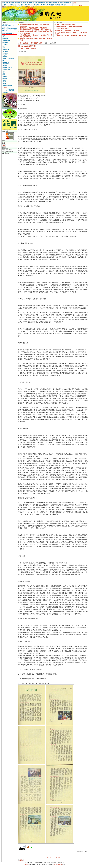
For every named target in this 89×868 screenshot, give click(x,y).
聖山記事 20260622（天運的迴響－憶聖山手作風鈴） (36, 30)
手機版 (81, 5)
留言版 (4, 81)
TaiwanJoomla (58, 864)
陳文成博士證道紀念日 (8, 26)
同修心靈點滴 (6, 70)
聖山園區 (12, 3)
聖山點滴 (5, 45)
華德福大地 (13, 5)
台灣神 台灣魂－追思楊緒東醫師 (65, 25)
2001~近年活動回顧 (8, 90)
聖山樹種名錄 (38, 5)
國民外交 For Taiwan (8, 58)
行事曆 (35, 3)
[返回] (21, 860)
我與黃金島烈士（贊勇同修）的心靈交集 (67, 30)
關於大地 (5, 38)
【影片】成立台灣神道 (62, 28)
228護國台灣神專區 (52, 3)
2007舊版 (63, 5)
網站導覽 (57, 5)
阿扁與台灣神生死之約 (65, 3)
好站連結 (5, 92)
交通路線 (45, 5)
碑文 (4, 47)
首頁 (4, 3)
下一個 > (58, 858)
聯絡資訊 (51, 5)
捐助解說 (30, 3)
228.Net (27, 5)
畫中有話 (5, 52)
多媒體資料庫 (42, 3)
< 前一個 (49, 858)
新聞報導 (18, 3)
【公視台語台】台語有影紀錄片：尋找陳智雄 (33, 28)
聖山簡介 (5, 43)
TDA (32, 5)
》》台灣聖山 (21, 5)
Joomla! (26, 864)
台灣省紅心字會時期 (37, 43)
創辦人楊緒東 (6, 40)
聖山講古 (5, 54)
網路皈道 (5, 79)
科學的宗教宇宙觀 (8, 86)
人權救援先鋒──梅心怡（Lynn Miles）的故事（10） (71, 36)
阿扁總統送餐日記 (8, 67)
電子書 (4, 83)
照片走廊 (24, 3)
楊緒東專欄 (6, 49)
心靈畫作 (5, 56)
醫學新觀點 (6, 63)
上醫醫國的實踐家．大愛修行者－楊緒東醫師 (69, 26)
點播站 (4, 74)
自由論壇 (5, 65)
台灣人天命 (5, 5)
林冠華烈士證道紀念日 (8, 34)
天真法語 (5, 88)
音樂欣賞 (5, 76)
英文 (7, 3)
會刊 (4, 72)
